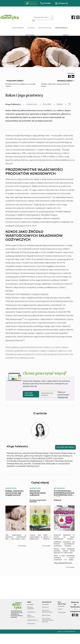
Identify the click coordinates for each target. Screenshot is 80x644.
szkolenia (31, 624)
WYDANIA (31, 28)
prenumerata (33, 620)
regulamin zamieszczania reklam (48, 620)
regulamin (46, 615)
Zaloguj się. (63, 397)
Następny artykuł (66, 81)
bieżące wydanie (30, 608)
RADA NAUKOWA (45, 28)
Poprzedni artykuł (14, 81)
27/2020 (60, 104)
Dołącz (31, 3)
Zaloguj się (61, 3)
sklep (60, 609)
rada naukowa (31, 616)
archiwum (31, 612)
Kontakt (45, 3)
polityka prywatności (47, 611)
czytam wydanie (29, 394)
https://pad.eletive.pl (63, 563)
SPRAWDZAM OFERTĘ (47, 394)
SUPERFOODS (32, 104)
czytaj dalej (22, 546)
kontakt (45, 607)
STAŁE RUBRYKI (18, 28)
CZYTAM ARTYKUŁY (65, 447)
